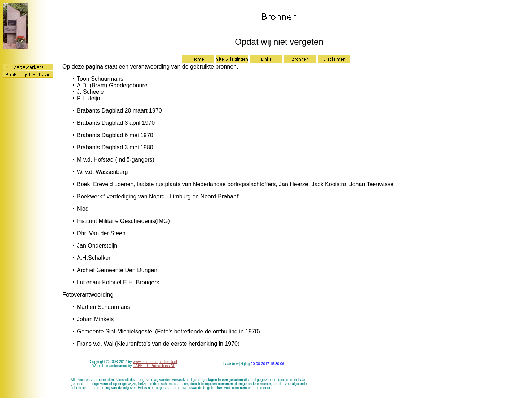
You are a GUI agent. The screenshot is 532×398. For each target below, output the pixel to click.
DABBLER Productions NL (154, 366)
